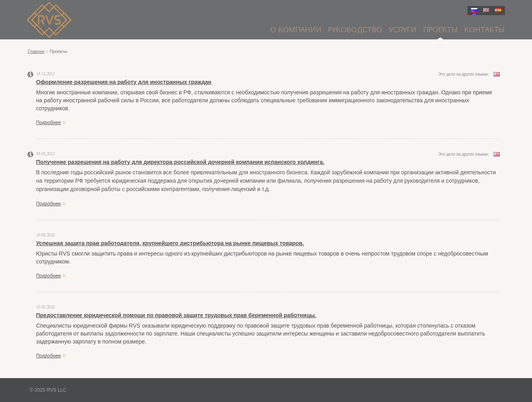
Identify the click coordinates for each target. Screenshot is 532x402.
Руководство (355, 30)
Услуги (403, 30)
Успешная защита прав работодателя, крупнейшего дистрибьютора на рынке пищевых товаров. (170, 243)
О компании (296, 30)
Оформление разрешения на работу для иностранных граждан (124, 82)
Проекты (440, 30)
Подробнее (49, 123)
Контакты (484, 30)
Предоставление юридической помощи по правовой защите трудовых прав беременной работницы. (176, 315)
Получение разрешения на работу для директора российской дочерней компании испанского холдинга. (180, 162)
